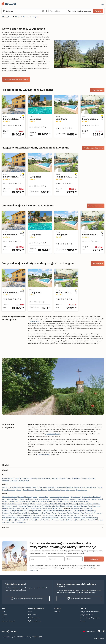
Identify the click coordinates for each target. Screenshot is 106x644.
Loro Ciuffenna (52, 508)
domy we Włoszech (18, 37)
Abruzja (5, 488)
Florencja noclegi (44, 455)
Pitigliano (76, 513)
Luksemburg (71, 478)
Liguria (5, 490)
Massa (73, 508)
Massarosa (80, 508)
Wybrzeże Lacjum (82, 490)
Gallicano (77, 506)
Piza (82, 513)
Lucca (60, 508)
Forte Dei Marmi (55, 506)
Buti (36, 499)
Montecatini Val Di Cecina (24, 511)
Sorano (12, 520)
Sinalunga (6, 520)
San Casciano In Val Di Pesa (11, 518)
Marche (19, 490)
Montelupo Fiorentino (55, 511)
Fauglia (15, 506)
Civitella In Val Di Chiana (56, 504)
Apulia (11, 488)
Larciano (39, 508)
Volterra (23, 522)
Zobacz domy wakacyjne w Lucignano (16, 79)
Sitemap (83, 621)
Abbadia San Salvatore (10, 497)
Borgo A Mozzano (8, 499)
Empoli (9, 506)
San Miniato (36, 518)
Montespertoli (90, 511)
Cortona (81, 504)
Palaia (43, 513)
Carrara (88, 499)
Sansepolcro (46, 518)
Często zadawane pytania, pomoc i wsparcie (27, 599)
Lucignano (36, 17)
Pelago (48, 513)
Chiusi (45, 504)
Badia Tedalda (54, 497)
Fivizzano (30, 506)
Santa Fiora (55, 518)
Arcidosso (28, 497)
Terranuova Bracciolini (59, 520)
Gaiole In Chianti (67, 506)
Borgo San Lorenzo (22, 499)
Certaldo (26, 504)
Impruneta (25, 508)
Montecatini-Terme (40, 511)
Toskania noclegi (34, 321)
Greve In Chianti (8, 508)
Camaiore (55, 499)
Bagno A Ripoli (76, 497)
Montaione (88, 508)
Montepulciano (68, 511)
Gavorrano (97, 506)
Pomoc (30, 612)
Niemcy (79, 478)
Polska (92, 478)
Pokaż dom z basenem (96, 206)
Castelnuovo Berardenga (79, 501)
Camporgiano (64, 499)
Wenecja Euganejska (68, 490)
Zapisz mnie (94, 559)
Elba (4, 506)
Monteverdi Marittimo (10, 513)
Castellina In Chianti (63, 501)
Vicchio (12, 522)
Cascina (5, 501)
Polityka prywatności (87, 615)
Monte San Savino (8, 511)
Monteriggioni (79, 511)
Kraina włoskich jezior (89, 488)
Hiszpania (55, 478)
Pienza (54, 513)
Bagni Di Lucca (65, 497)
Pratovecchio (28, 515)
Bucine (31, 499)
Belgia (10, 478)
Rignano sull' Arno (61, 515)
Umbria (58, 490)
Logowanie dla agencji (8, 621)
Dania (37, 478)
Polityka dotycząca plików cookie (90, 612)
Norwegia (86, 478)
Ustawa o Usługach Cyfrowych (90, 618)
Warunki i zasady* (99, 638)
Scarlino (70, 518)
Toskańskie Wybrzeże (95, 520)
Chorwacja (17, 478)
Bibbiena (97, 497)
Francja (43, 478)
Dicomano (95, 504)
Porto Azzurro (12, 515)
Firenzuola (22, 506)
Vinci (17, 522)
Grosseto (17, 508)
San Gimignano (26, 518)
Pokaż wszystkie (98, 264)
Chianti (39, 504)
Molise (25, 490)
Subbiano (27, 520)
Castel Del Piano (24, 501)
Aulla (47, 497)
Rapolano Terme (48, 515)
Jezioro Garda (61, 488)
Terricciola (71, 520)
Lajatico (32, 508)
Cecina (20, 504)
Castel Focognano (37, 501)
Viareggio (5, 522)
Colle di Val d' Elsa (71, 504)
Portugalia (6, 481)
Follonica (45, 506)
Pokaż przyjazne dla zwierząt (93, 148)
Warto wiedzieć (33, 615)
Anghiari (21, 497)
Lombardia (12, 490)
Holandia (63, 478)
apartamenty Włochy (53, 434)
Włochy (18, 17)
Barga (91, 497)
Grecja (48, 478)
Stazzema (19, 520)
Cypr (23, 478)
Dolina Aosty (26, 488)
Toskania (26, 17)
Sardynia (38, 490)
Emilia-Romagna (45, 488)
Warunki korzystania (34, 618)
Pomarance (98, 513)
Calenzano (47, 499)
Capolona (81, 499)
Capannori (73, 499)
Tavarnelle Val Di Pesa (43, 520)
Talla (33, 520)
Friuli (54, 488)
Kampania (77, 488)
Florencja (38, 506)
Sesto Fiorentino (86, 518)
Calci (40, 499)
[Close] (103, 4)
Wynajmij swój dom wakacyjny (79, 599)
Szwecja (20, 481)
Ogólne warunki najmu (34, 621)
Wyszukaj (98, 11)
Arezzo (35, 497)
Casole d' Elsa (13, 501)
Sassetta (63, 518)
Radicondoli (37, 515)
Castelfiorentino (50, 501)
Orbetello (22, 513)
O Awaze (4, 615)
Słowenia (14, 481)
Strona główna (7, 17)
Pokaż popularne (97, 90)
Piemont (31, 490)
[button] (56, 11)
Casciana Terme (97, 499)
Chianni (33, 504)
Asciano (41, 497)
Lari (45, 508)
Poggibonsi (89, 513)
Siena (95, 518)
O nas (3, 612)
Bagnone (85, 497)
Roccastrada (72, 515)
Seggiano (77, 518)
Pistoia (69, 513)
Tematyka (57, 612)
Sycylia (44, 490)
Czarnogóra (30, 478)
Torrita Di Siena (81, 520)
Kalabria (70, 488)
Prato (20, 515)
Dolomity (35, 488)
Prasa (3, 618)
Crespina (88, 504)
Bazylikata (18, 488)
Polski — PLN (89, 631)
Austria (5, 478)
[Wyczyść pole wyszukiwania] (43, 11)
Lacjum (100, 488)
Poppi (4, 515)
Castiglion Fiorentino (9, 504)
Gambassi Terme (86, 506)
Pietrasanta (62, 513)
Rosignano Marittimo (85, 515)
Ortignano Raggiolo (33, 513)
